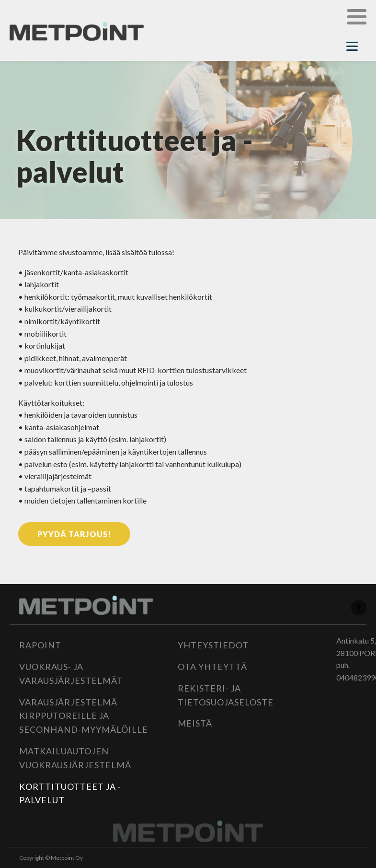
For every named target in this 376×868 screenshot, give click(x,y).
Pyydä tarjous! (74, 534)
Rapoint (40, 645)
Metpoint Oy (67, 858)
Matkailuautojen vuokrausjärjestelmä (75, 758)
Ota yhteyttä (212, 667)
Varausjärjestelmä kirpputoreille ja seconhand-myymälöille (84, 716)
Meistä (195, 723)
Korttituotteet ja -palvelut (70, 793)
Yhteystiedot (213, 645)
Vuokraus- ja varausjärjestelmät (71, 674)
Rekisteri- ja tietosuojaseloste (226, 695)
